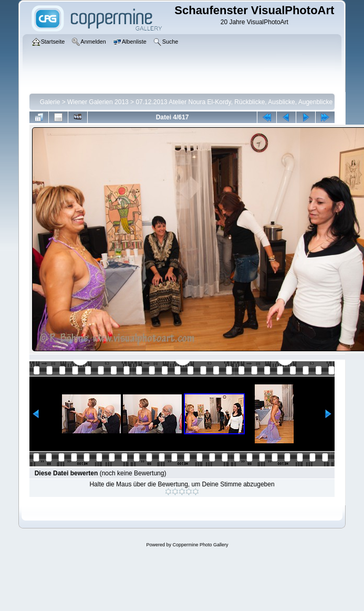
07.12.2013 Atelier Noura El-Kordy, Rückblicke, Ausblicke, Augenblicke (234, 102)
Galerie (50, 102)
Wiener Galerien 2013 (98, 102)
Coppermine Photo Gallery (200, 545)
